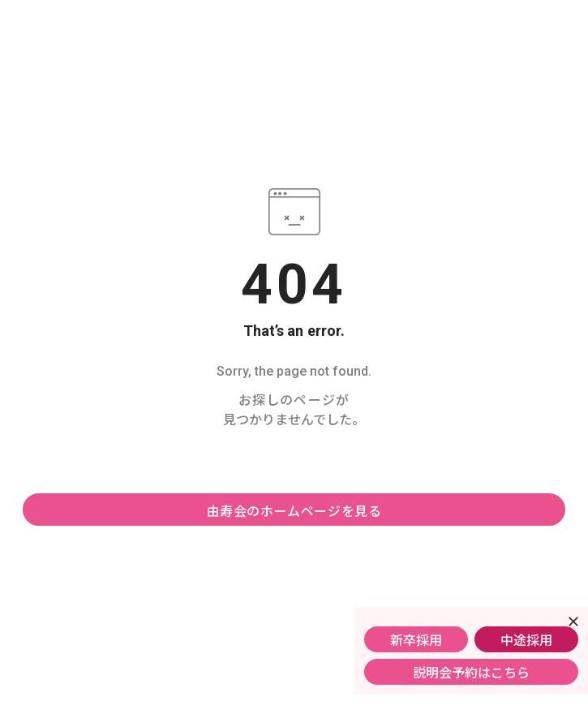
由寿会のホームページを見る (294, 510)
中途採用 (526, 639)
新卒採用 (416, 639)
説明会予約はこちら (471, 672)
